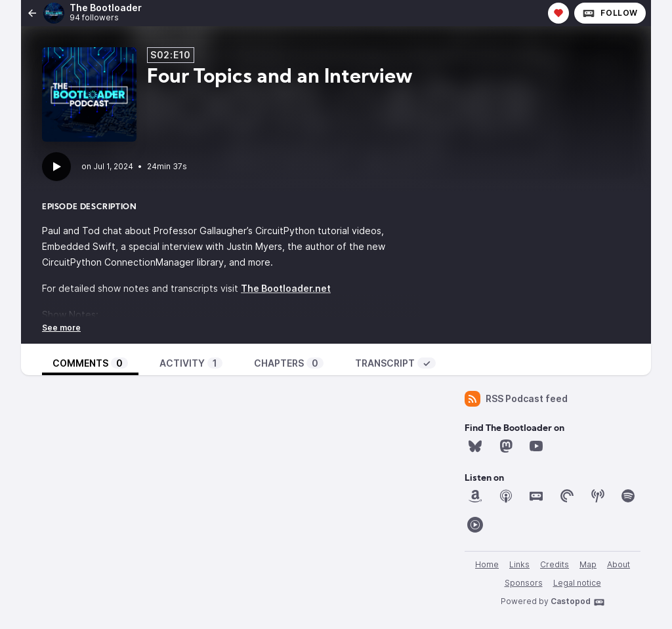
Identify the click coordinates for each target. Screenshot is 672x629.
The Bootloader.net (286, 288)
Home (487, 564)
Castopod (578, 602)
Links (519, 564)
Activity (191, 363)
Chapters (289, 363)
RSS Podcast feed (516, 399)
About (619, 564)
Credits (555, 564)
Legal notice (577, 583)
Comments (90, 363)
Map (588, 564)
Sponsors (524, 583)
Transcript (395, 363)
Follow (610, 13)
